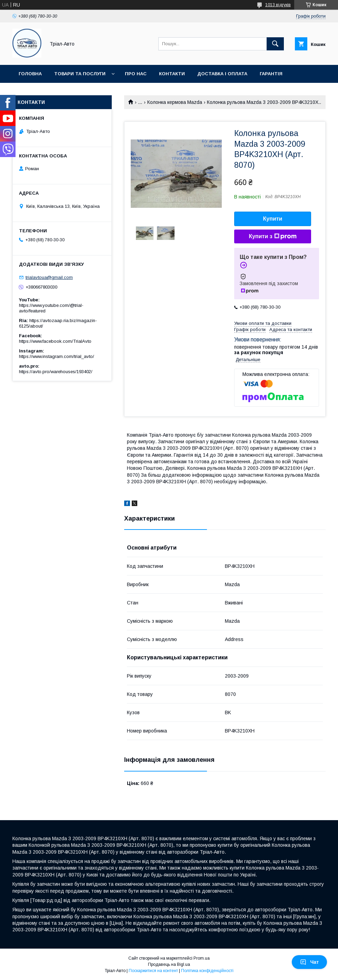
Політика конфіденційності (207, 971)
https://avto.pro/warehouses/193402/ (56, 372)
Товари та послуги (80, 74)
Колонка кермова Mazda (175, 102)
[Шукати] (275, 44)
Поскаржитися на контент (153, 971)
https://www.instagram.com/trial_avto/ (57, 356)
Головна (30, 74)
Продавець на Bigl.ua (169, 964)
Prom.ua (202, 958)
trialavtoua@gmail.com (49, 277)
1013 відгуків (278, 5)
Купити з (272, 236)
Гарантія (271, 74)
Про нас (136, 74)
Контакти (172, 74)
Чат (309, 962)
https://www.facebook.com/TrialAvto (55, 341)
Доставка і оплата (222, 74)
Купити (273, 219)
